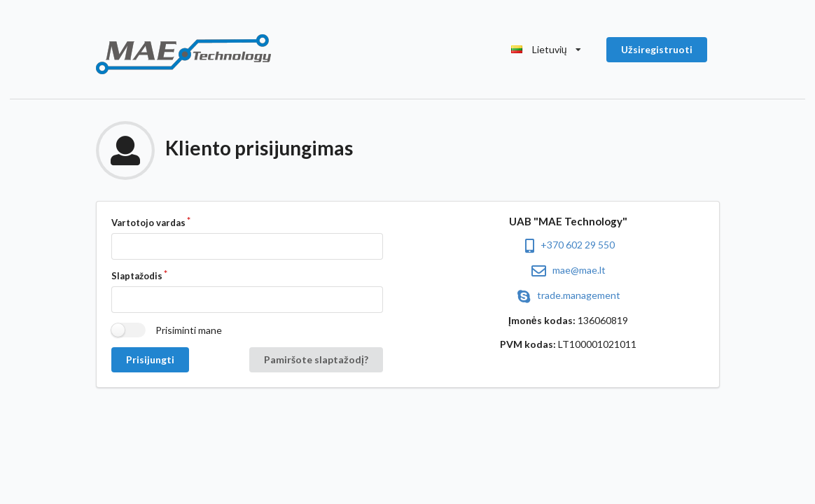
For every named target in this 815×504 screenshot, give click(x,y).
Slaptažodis (137, 276)
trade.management (568, 295)
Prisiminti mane (189, 330)
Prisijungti (150, 359)
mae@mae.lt (568, 270)
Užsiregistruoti (657, 49)
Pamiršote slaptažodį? (316, 359)
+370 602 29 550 (568, 245)
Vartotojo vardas (148, 223)
